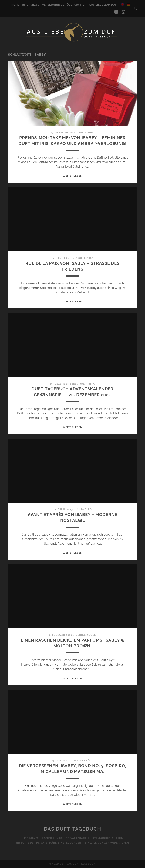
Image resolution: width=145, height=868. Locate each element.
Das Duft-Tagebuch (73, 829)
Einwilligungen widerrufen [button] (107, 843)
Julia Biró (86, 132)
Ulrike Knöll (86, 635)
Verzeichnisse (53, 5)
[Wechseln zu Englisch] (123, 5)
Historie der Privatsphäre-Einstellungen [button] (49, 843)
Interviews (31, 5)
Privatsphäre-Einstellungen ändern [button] (94, 838)
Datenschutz (52, 838)
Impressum (30, 838)
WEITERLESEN (72, 176)
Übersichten (77, 5)
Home (15, 5)
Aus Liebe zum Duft (104, 5)
